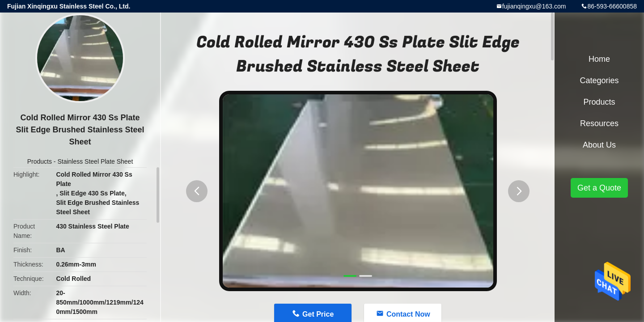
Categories (599, 80)
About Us (599, 145)
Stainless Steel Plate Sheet (95, 161)
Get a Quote (599, 188)
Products (40, 161)
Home (599, 59)
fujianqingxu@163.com (534, 6)
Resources (599, 123)
